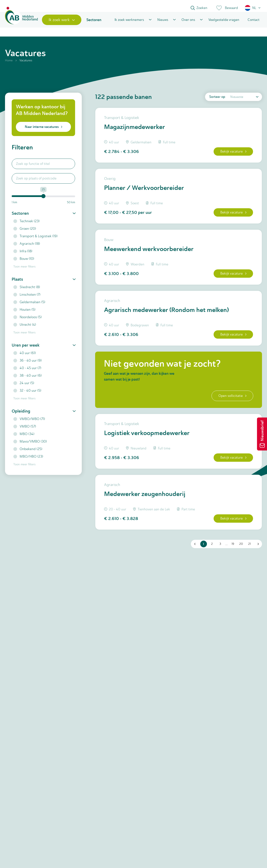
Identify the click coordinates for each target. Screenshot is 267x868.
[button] (253, 8)
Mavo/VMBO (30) (30, 446)
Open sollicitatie (231, 406)
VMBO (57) (25, 431)
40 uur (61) (25, 358)
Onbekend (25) (28, 454)
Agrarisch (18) (27, 248)
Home (9, 65)
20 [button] (240, 557)
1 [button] (203, 557)
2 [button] (211, 557)
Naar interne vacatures (43, 132)
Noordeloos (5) (28, 322)
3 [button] (219, 557)
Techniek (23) (26, 226)
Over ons (188, 23)
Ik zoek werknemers (129, 23)
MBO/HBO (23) (28, 461)
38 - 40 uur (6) (28, 380)
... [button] (226, 557)
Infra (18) (23, 256)
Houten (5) (24, 314)
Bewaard (227, 8)
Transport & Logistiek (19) (35, 241)
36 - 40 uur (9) (28, 365)
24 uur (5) (24, 388)
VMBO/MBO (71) (29, 424)
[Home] (23, 23)
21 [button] (249, 557)
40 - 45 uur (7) (27, 373)
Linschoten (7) (27, 299)
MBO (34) (24, 439)
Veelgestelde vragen (224, 23)
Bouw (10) (24, 263)
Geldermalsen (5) (29, 307)
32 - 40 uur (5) (27, 395)
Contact (254, 23)
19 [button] (232, 557)
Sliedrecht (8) (27, 292)
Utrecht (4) (25, 329)
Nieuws (163, 23)
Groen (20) (25, 233)
